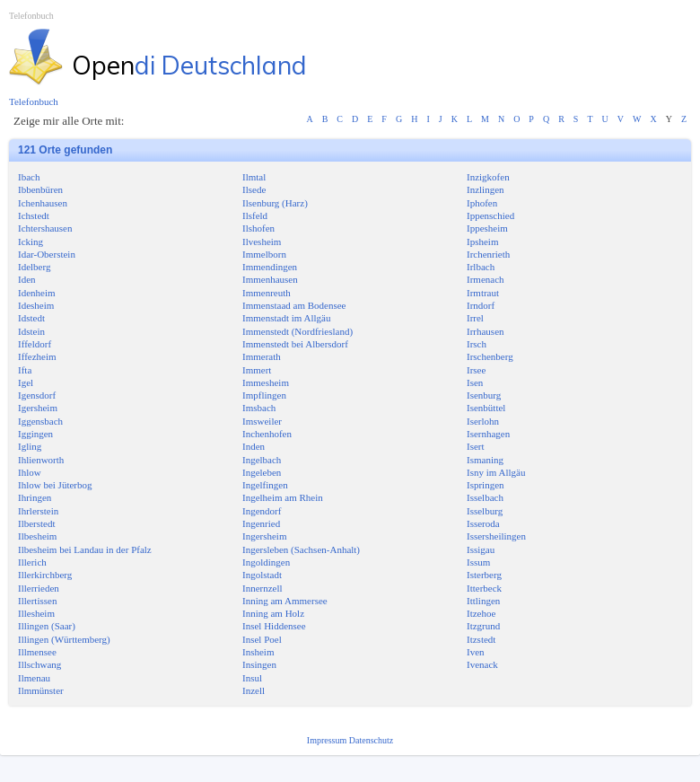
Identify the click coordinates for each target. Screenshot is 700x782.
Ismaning (485, 460)
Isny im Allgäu (496, 472)
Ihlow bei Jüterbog (55, 485)
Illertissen (37, 601)
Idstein (31, 331)
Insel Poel (262, 639)
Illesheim (36, 613)
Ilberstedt (37, 523)
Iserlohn (483, 421)
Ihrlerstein (38, 511)
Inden (254, 446)
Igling (30, 446)
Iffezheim (37, 356)
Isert (476, 446)
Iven (476, 652)
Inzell (254, 690)
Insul (252, 678)
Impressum (328, 740)
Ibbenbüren (40, 189)
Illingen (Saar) (47, 626)
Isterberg (484, 575)
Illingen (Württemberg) (64, 639)
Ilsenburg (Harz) (275, 203)
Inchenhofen (267, 434)
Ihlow (30, 472)
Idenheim (37, 293)
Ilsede (254, 189)
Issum (478, 562)
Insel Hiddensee (274, 626)
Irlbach (481, 267)
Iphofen (482, 203)
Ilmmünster (41, 690)
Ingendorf (262, 511)
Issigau (481, 549)
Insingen (259, 664)
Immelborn (264, 254)
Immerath (262, 356)
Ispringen (486, 485)
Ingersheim (264, 536)
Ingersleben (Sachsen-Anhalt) (301, 549)
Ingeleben (262, 472)
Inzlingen (486, 189)
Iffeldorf (35, 344)
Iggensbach (40, 421)
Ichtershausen (45, 228)
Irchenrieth (488, 254)
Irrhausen (486, 331)
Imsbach (259, 408)
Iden (27, 279)
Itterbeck (484, 588)
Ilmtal (254, 177)
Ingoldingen (266, 562)
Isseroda (483, 523)
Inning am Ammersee (285, 601)
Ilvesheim (262, 242)
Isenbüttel (486, 408)
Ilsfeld (255, 215)
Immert (257, 370)
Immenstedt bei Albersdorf (295, 344)
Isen (475, 382)
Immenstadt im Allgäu (286, 318)
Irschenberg (490, 356)
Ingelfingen (265, 485)
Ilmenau (34, 678)
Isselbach (485, 497)
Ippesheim (487, 228)
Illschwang (39, 664)
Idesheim (36, 305)
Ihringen (35, 497)
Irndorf (481, 305)
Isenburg (484, 395)
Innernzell (262, 588)
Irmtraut (483, 293)
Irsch (477, 344)
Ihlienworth (41, 460)
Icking (31, 242)
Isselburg (485, 511)
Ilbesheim (37, 536)
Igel (26, 382)
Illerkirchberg (45, 575)
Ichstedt (34, 215)
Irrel (475, 318)
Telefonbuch (31, 16)
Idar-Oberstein (47, 254)
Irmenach (486, 279)
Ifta (25, 370)
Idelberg (34, 267)
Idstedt (31, 318)
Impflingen (264, 395)
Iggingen (35, 434)
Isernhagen (488, 434)
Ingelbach (262, 460)
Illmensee (37, 652)
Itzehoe (481, 613)
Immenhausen (270, 279)
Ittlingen (483, 601)
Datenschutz (371, 740)
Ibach (29, 177)
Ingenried (261, 523)
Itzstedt (481, 639)
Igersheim (38, 408)
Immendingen (270, 267)
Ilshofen (258, 228)
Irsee (476, 370)
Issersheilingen (496, 536)
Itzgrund (483, 626)
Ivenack (482, 664)
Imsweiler (262, 421)
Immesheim (266, 382)
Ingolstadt (262, 575)
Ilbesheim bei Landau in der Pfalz (85, 549)
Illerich (32, 562)
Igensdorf (37, 395)
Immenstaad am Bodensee (294, 305)
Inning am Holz (273, 613)
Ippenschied (490, 215)
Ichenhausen (43, 203)
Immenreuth (267, 293)
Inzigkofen (488, 177)
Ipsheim (482, 242)
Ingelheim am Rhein (283, 497)
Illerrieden (39, 588)
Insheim (258, 652)
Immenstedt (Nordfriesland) (297, 331)
